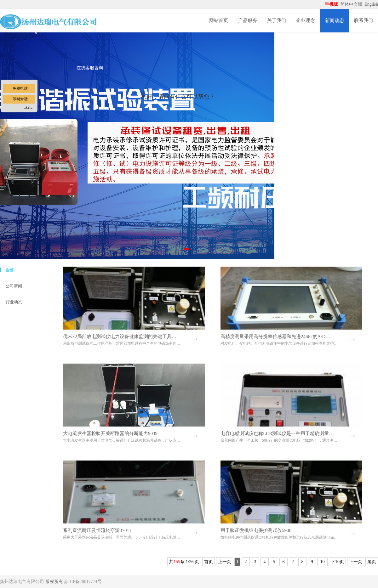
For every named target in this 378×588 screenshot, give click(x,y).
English (371, 4)
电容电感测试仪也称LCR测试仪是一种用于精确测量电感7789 (277, 433)
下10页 (337, 562)
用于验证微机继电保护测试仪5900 (256, 530)
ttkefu (28, 107)
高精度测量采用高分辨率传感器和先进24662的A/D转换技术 (277, 336)
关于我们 (277, 20)
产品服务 (248, 20)
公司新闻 (14, 286)
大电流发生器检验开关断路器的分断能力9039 (110, 433)
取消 (164, 126)
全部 (10, 270)
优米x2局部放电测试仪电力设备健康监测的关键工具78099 (120, 336)
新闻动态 (335, 20)
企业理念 (306, 20)
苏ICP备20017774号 (83, 582)
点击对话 (203, 126)
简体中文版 (352, 4)
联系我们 (364, 20)
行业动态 (14, 302)
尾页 (372, 562)
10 (322, 562)
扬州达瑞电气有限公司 (22, 582)
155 (177, 562)
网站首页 (219, 20)
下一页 (356, 562)
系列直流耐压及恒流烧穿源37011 (97, 530)
